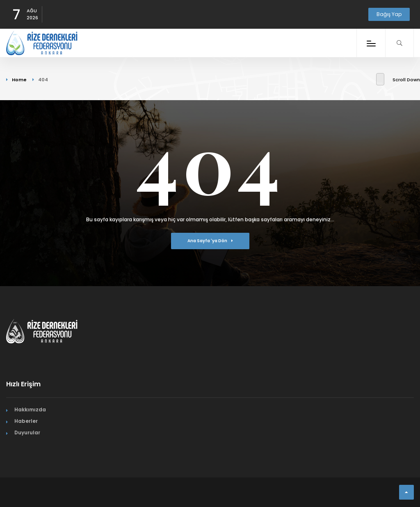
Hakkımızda (30, 409)
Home (19, 80)
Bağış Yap (389, 14)
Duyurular (27, 432)
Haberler (26, 421)
